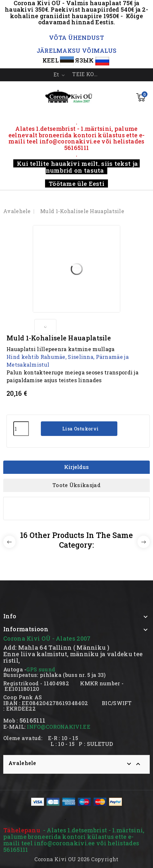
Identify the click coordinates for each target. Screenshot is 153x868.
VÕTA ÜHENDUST (76, 38)
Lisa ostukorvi (80, 429)
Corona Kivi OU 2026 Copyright (76, 859)
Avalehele (22, 763)
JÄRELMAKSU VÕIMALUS (77, 51)
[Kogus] (21, 429)
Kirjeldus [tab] (77, 467)
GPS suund (41, 669)
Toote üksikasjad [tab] (76, 485)
